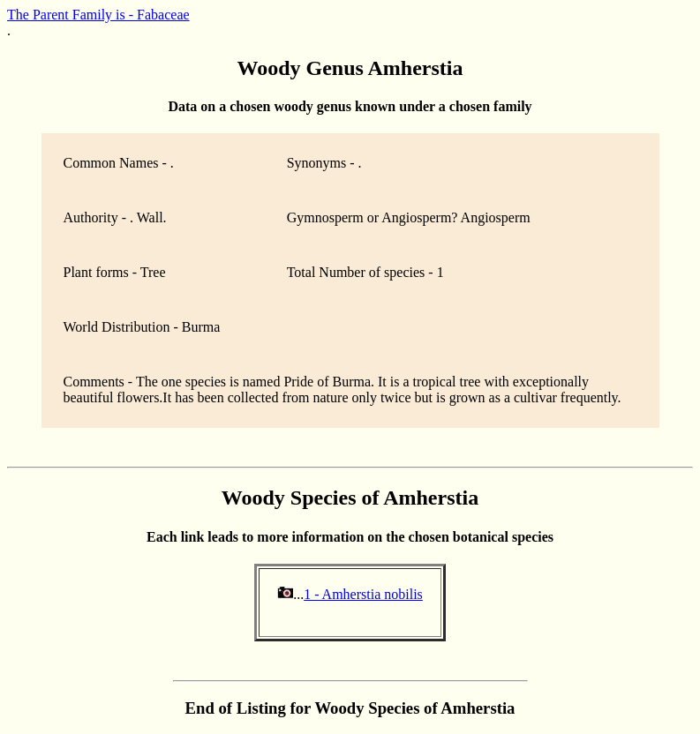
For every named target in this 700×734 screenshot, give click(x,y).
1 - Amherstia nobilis (363, 594)
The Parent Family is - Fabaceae (98, 15)
